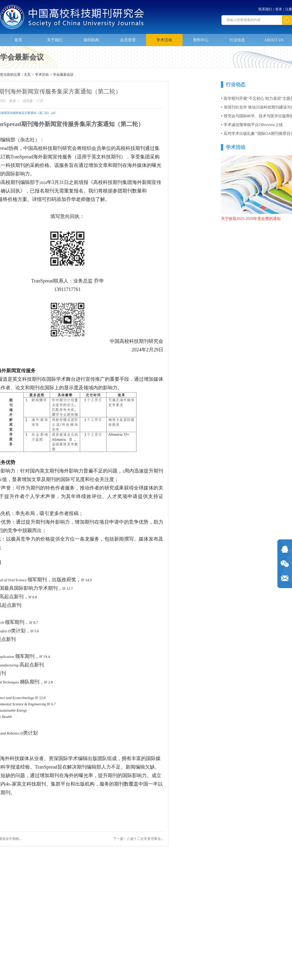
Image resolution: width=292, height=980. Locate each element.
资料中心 (201, 38)
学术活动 (164, 38)
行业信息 (237, 38)
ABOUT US (274, 38)
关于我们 (55, 38)
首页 (18, 38)
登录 (279, 7)
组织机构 (91, 38)
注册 (289, 7)
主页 (27, 75)
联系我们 (265, 7)
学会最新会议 (63, 75)
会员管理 (128, 38)
